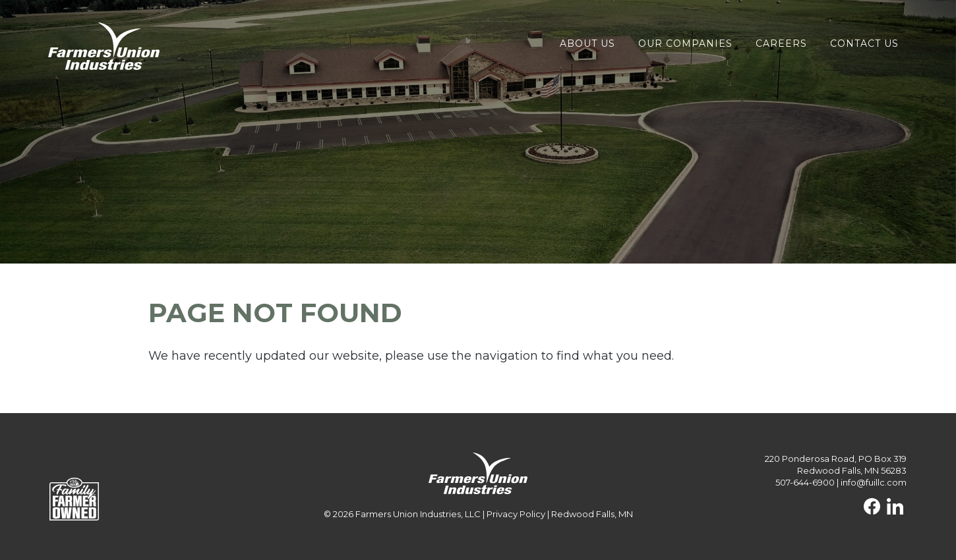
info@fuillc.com (874, 482)
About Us (587, 43)
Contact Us (864, 43)
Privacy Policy (516, 514)
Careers (781, 43)
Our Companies (685, 43)
